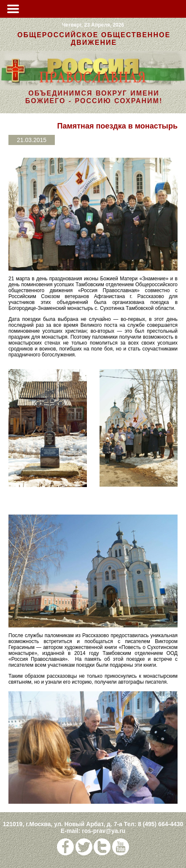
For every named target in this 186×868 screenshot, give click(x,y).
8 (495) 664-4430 (160, 824)
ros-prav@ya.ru (104, 831)
